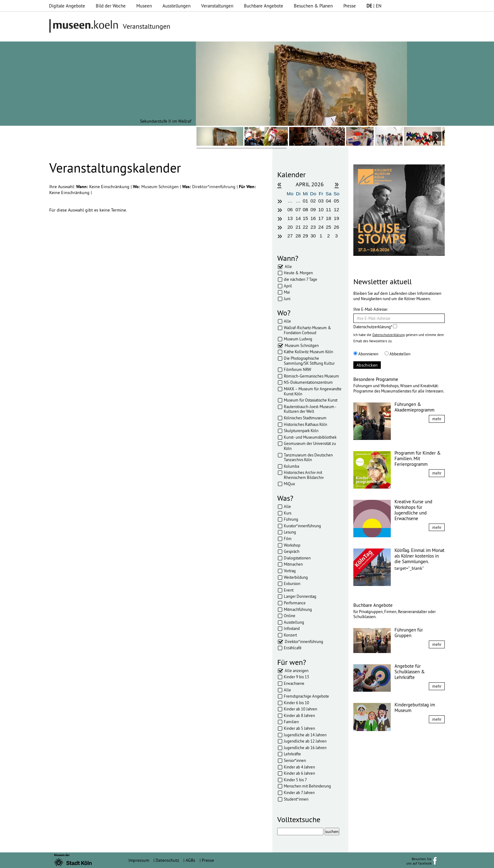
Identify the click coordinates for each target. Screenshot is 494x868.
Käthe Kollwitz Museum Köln (308, 352)
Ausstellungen (177, 6)
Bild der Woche (111, 6)
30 (313, 236)
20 (290, 227)
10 (321, 210)
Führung (291, 519)
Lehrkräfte (292, 754)
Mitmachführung (298, 609)
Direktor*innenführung (214, 187)
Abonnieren (366, 354)
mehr (437, 419)
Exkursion (292, 583)
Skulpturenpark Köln (301, 431)
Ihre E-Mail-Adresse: (371, 309)
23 (313, 227)
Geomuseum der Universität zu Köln (310, 446)
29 (305, 236)
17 (321, 218)
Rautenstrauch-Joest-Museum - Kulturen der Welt (310, 409)
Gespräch (292, 551)
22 (305, 227)
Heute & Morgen (298, 273)
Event (289, 590)
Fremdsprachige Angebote (306, 696)
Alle (288, 266)
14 (298, 218)
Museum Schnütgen (161, 187)
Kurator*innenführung (302, 526)
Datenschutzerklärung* (375, 327)
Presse (350, 6)
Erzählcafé (293, 648)
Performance (295, 603)
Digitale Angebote (67, 6)
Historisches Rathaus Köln (305, 424)
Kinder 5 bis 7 (295, 780)
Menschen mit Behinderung (307, 786)
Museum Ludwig (298, 339)
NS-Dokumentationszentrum (308, 382)
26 (336, 227)
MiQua (289, 484)
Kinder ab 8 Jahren (299, 715)
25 (329, 227)
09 (313, 210)
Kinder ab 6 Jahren (299, 773)
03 (321, 201)
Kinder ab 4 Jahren (299, 767)
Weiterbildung (296, 577)
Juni (287, 299)
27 (290, 236)
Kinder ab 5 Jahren (299, 728)
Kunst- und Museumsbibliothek (310, 437)
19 (336, 218)
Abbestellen (397, 354)
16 (313, 218)
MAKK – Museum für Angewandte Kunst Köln (313, 391)
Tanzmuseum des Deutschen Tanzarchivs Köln (308, 457)
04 (329, 201)
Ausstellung (294, 622)
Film (288, 539)
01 (305, 201)
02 (313, 201)
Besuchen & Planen (313, 6)
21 (298, 227)
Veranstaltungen (217, 6)
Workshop (292, 545)
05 (336, 201)
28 (298, 236)
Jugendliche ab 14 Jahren (305, 735)
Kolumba (291, 466)
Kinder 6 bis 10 (296, 703)
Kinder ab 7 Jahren (299, 792)
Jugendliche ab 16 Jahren (305, 748)
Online (290, 616)
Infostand (292, 628)
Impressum (139, 860)
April (288, 286)
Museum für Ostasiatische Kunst (311, 400)
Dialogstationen (297, 558)
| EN (374, 6)
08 (305, 210)
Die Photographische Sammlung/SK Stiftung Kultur (309, 361)
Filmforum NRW (298, 369)
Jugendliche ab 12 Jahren (305, 741)
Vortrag (290, 571)
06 (290, 210)
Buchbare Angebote (264, 6)
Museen (144, 6)
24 (321, 227)
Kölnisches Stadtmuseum (305, 418)
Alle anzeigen (297, 671)
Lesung (290, 532)
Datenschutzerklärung (389, 335)
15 (305, 218)
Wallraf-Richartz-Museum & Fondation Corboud (308, 330)
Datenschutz (167, 860)
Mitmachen (293, 564)
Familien (291, 722)
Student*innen (296, 799)
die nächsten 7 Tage (300, 279)
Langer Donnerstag (300, 596)
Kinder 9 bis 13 (296, 677)
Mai (287, 292)
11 (329, 210)
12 (336, 210)
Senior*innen (295, 760)
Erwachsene (294, 683)
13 (290, 218)
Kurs (288, 513)
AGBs (190, 860)
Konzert (290, 635)
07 (298, 210)
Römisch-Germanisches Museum (311, 376)
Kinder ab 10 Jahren (300, 709)
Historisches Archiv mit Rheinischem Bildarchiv (304, 475)
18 (329, 218)
